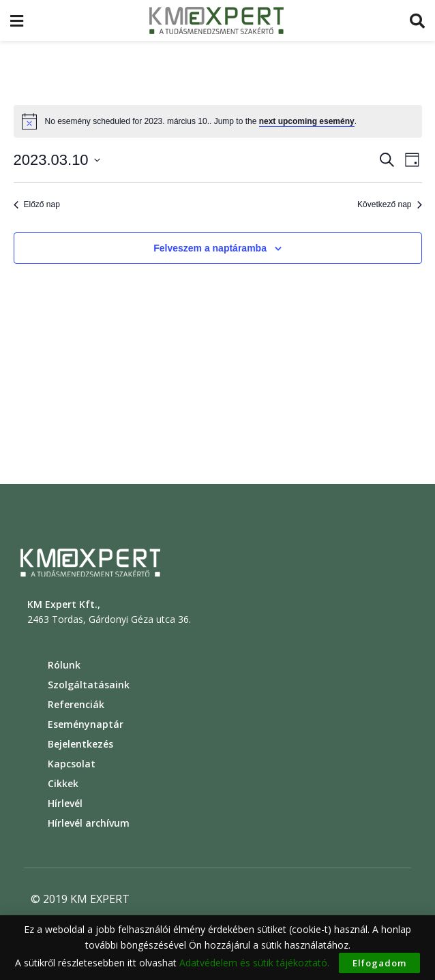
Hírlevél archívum (89, 823)
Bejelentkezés (80, 744)
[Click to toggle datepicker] (57, 160)
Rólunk (64, 665)
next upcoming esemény (307, 121)
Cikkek (63, 783)
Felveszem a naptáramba (210, 248)
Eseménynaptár (86, 724)
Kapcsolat (72, 764)
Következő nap (389, 204)
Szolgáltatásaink (89, 685)
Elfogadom (379, 963)
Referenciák (76, 704)
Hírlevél (65, 803)
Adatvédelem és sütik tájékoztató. (254, 963)
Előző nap (37, 204)
